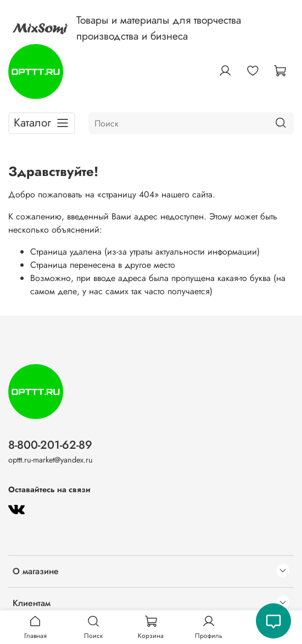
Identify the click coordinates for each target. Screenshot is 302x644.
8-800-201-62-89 (50, 445)
